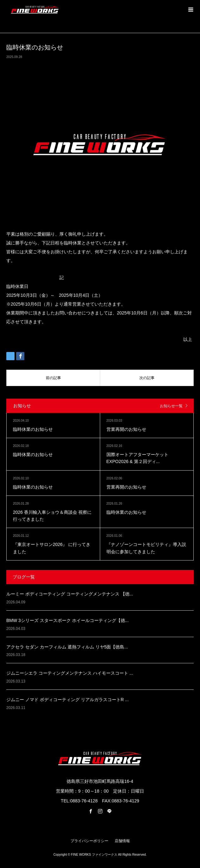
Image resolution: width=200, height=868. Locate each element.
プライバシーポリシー (89, 841)
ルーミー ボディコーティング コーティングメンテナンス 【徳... (70, 594)
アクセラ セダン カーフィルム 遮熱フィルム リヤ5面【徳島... (67, 647)
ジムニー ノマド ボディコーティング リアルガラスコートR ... (67, 700)
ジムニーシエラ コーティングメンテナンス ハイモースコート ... (70, 673)
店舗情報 (122, 841)
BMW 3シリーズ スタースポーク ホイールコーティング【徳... (67, 620)
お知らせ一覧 (171, 406)
